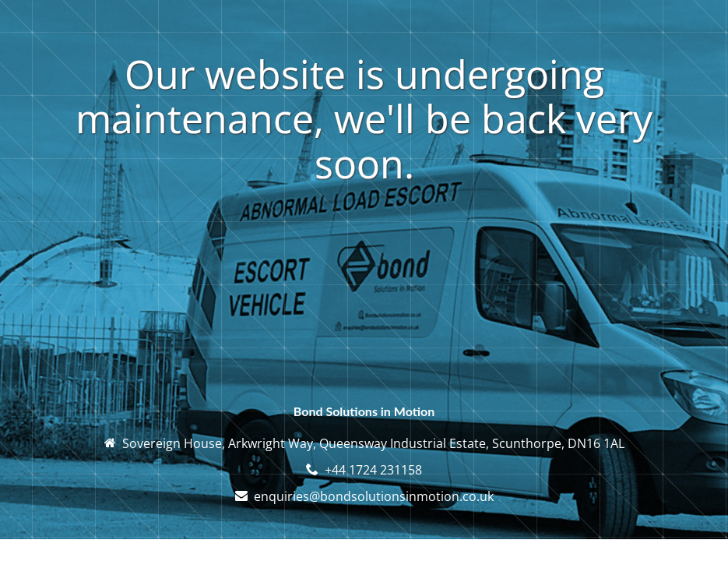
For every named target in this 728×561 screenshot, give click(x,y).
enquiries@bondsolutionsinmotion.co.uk (374, 496)
